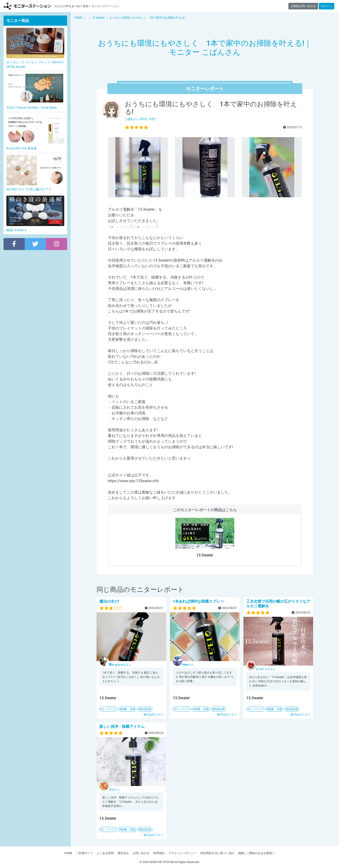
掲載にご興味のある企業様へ (256, 853)
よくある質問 (105, 853)
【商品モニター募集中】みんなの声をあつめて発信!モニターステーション (27, 6)
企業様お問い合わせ (303, 6)
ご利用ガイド (85, 853)
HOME (68, 853)
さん (120, 665)
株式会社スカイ (153, 715)
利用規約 (159, 853)
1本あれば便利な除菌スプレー (198, 601)
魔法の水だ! (109, 601)
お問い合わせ (141, 853)
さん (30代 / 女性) (140, 119)
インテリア (109, 709)
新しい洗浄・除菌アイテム (122, 726)
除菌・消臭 (128, 709)
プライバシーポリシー (182, 853)
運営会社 (123, 853)
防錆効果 (146, 709)
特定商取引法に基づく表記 (217, 853)
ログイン (327, 6)
